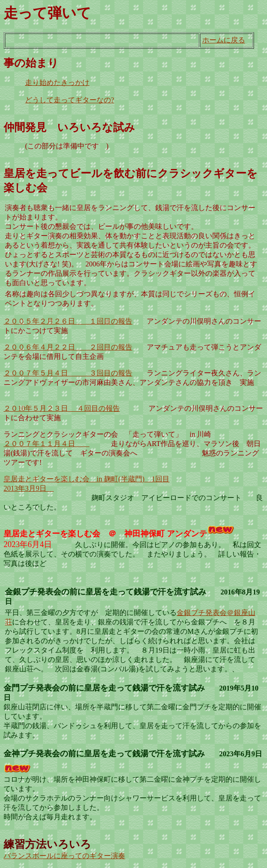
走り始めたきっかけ (57, 82)
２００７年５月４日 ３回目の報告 (68, 373)
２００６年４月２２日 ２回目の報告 (68, 347)
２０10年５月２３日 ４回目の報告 (62, 408)
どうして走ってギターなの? (70, 100)
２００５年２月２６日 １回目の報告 (68, 321)
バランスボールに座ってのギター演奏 (64, 856)
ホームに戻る (224, 40)
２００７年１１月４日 (47, 444)
